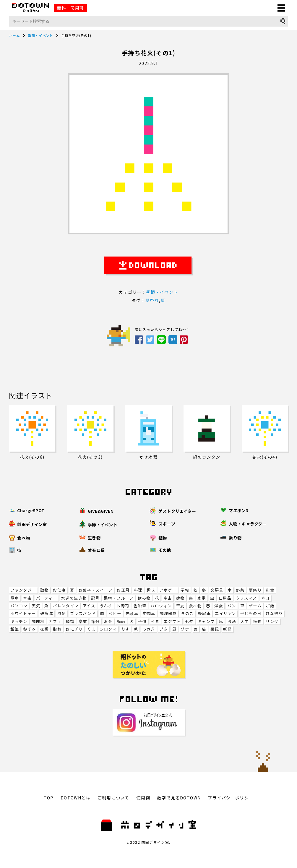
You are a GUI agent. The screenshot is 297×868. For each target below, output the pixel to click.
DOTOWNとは (76, 798)
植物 (257, 621)
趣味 (151, 590)
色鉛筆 (140, 606)
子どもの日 (251, 613)
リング (272, 621)
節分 (96, 621)
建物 (180, 598)
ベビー (115, 613)
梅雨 (121, 621)
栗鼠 (215, 629)
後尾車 (204, 613)
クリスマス (246, 598)
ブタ (164, 629)
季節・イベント (162, 292)
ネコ (266, 598)
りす (125, 629)
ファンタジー (23, 590)
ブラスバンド (83, 613)
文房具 (217, 590)
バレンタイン (66, 606)
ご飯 (270, 606)
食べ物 (195, 606)
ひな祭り (274, 613)
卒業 (83, 621)
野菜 (240, 590)
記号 (95, 598)
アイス (89, 606)
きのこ (187, 613)
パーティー (47, 598)
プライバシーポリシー (231, 798)
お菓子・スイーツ (96, 590)
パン (232, 606)
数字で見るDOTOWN (179, 798)
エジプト (172, 621)
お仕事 (59, 590)
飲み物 (144, 598)
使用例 (143, 798)
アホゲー (168, 590)
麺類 (70, 621)
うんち (106, 606)
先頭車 (132, 613)
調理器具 (168, 613)
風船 (62, 613)
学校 (185, 590)
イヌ (155, 621)
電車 (15, 598)
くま (91, 629)
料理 (138, 590)
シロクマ (108, 629)
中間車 (149, 613)
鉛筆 (15, 629)
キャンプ (206, 621)
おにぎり (74, 629)
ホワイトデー (23, 613)
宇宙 (168, 598)
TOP (49, 798)
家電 (202, 598)
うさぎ (149, 629)
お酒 (232, 621)
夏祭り (255, 590)
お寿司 (123, 606)
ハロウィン (161, 606)
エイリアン (225, 613)
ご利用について (113, 798)
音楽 (27, 598)
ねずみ (29, 629)
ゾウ (185, 629)
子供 (142, 621)
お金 (108, 621)
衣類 (44, 629)
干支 (180, 606)
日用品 (225, 598)
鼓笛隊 (47, 613)
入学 (245, 621)
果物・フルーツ (119, 598)
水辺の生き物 (74, 598)
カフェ (55, 621)
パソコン (19, 606)
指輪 (57, 629)
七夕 (189, 621)
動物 (44, 590)
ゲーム (255, 606)
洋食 (219, 606)
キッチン (19, 621)
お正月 (123, 590)
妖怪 (227, 629)
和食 (270, 590)
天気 (36, 606)
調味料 (38, 621)
